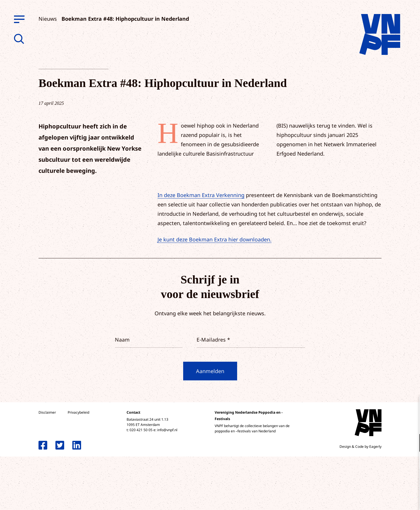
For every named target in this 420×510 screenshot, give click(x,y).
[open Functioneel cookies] (411, 443)
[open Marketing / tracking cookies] (411, 461)
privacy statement (391, 424)
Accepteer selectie (370, 499)
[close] (411, 407)
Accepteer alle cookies (370, 482)
